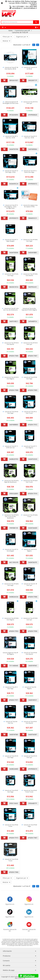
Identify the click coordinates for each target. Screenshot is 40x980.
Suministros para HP (23, 31)
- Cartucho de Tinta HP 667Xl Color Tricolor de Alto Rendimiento (10, 517)
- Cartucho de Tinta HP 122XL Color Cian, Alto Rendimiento (10, 309)
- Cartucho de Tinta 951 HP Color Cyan (29, 585)
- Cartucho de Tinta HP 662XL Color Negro (10, 585)
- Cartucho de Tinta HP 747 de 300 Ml (29, 68)
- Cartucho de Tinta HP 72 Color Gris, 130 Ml (10, 137)
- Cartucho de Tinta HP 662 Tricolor (10, 826)
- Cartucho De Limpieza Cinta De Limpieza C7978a (29, 206)
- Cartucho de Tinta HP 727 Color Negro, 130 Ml (10, 172)
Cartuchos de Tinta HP (20, 33)
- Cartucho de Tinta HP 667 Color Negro (10, 791)
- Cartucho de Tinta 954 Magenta (29, 688)
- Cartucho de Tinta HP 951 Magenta (29, 550)
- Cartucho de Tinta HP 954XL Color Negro (29, 240)
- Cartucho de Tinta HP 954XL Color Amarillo (29, 275)
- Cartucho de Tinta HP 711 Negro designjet (10, 240)
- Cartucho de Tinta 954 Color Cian (10, 722)
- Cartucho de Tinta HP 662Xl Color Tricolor (29, 481)
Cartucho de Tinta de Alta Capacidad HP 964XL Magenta (29, 309)
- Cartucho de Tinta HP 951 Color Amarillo (29, 722)
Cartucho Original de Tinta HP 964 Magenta (10, 653)
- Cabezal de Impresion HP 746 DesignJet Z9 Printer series (10, 103)
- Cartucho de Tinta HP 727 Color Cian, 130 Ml (29, 137)
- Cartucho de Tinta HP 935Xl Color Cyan (29, 619)
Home (11, 31)
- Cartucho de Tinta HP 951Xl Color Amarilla (10, 344)
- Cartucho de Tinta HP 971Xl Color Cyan (29, 103)
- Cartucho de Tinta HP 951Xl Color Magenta (10, 378)
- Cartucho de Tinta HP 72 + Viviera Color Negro (29, 172)
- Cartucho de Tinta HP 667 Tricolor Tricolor (29, 791)
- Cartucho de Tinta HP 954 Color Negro (10, 412)
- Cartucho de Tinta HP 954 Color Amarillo (29, 653)
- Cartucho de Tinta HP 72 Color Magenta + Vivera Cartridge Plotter (10, 207)
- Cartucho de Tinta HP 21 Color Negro (10, 688)
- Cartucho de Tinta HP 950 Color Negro (29, 378)
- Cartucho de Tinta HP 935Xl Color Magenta (10, 619)
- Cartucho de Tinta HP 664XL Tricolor (29, 516)
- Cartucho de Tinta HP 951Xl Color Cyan (29, 344)
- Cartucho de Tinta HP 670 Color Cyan (29, 757)
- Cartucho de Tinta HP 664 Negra (29, 826)
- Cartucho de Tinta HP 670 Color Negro (10, 757)
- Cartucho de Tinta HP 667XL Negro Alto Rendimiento (10, 481)
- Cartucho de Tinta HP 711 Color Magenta (29, 447)
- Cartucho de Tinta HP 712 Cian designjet (10, 550)
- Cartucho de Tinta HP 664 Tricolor (10, 860)
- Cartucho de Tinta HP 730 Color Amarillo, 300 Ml (10, 68)
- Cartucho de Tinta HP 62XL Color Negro (10, 275)
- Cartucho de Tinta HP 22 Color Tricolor (29, 412)
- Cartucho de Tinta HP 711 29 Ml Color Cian (10, 447)
